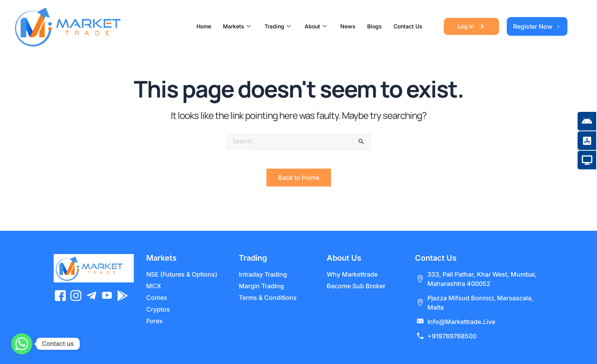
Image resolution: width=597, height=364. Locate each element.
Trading (279, 26)
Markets (238, 26)
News (348, 26)
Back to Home (299, 178)
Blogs (375, 26)
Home (204, 26)
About (317, 26)
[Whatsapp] (22, 344)
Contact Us (408, 26)
